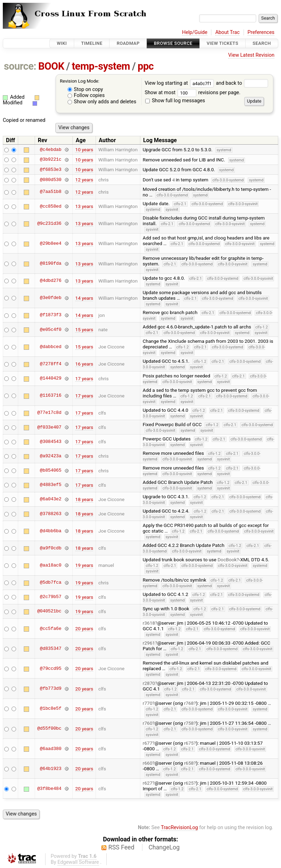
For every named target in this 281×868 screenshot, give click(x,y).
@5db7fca (51, 583)
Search (262, 43)
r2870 (149, 683)
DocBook (227, 560)
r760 (148, 723)
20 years (84, 629)
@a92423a (51, 456)
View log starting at (180, 83)
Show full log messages (175, 101)
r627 (148, 783)
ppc (146, 66)
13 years (84, 206)
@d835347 (51, 648)
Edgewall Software (78, 862)
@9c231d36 (49, 223)
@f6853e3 (51, 169)
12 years (84, 180)
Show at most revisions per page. (192, 93)
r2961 (149, 643)
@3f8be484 (49, 789)
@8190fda (51, 264)
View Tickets (223, 43)
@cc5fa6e (51, 629)
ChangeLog (164, 847)
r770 (148, 703)
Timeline (92, 43)
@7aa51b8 (51, 192)
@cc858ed (51, 206)
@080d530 (51, 180)
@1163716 (51, 396)
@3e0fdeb (51, 298)
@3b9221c (51, 160)
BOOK (51, 66)
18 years (84, 499)
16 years (84, 364)
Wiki (62, 43)
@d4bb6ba (51, 531)
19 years (84, 565)
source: (20, 66)
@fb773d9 (51, 689)
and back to (242, 83)
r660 (148, 763)
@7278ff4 (51, 364)
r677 (148, 743)
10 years (84, 150)
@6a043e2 (51, 499)
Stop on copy (85, 89)
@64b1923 (51, 769)
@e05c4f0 (51, 329)
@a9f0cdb (51, 548)
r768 (189, 703)
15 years (84, 329)
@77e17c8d (49, 413)
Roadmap (128, 43)
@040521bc (49, 611)
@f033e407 (49, 427)
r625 (189, 783)
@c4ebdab (51, 150)
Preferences (261, 32)
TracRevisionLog (180, 828)
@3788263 (51, 514)
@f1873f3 (51, 315)
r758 (189, 723)
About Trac (227, 32)
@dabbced (51, 347)
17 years (84, 379)
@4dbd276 (51, 281)
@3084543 (51, 442)
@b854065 (51, 471)
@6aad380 (51, 749)
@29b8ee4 (51, 243)
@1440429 (51, 379)
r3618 (149, 623)
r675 (189, 743)
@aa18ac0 (51, 565)
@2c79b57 (51, 597)
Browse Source (173, 43)
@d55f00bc (49, 729)
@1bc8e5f (51, 709)
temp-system (101, 66)
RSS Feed (121, 847)
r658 (189, 763)
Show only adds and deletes (102, 102)
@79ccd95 (51, 668)
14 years (84, 298)
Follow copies (86, 95)
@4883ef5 (51, 485)
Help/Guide (195, 32)
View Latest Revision (251, 55)
